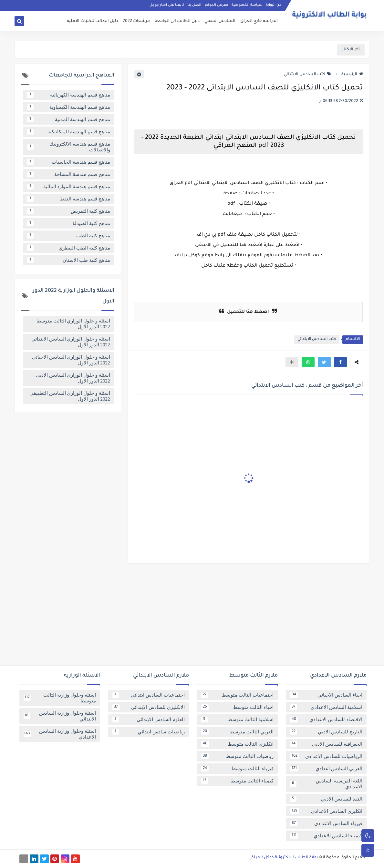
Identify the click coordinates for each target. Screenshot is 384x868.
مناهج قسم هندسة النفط (69, 199)
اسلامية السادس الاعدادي (326, 707)
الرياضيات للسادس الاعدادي (326, 756)
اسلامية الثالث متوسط (237, 720)
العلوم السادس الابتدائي (149, 720)
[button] (340, 362)
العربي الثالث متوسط (237, 732)
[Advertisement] (192, 617)
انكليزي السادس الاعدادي (326, 811)
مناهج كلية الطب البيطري (69, 248)
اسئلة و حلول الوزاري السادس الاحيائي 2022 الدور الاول (71, 360)
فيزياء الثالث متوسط (237, 769)
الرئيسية (352, 75)
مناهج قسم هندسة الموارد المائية (69, 187)
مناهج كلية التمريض (69, 211)
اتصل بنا (194, 5)
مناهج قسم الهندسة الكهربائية (69, 95)
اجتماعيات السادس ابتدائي (149, 695)
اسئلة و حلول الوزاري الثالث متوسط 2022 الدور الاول (73, 324)
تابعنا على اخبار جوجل (167, 5)
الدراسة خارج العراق (259, 21)
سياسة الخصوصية (247, 5)
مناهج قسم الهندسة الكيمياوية (69, 107)
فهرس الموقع (216, 5)
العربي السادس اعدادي (326, 769)
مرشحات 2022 (136, 21)
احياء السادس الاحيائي (326, 695)
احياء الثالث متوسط (237, 707)
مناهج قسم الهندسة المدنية (69, 119)
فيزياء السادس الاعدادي (326, 823)
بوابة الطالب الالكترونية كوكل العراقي (283, 858)
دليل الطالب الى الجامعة (177, 21)
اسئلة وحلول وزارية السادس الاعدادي (60, 734)
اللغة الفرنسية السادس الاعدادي (326, 784)
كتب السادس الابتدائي (307, 75)
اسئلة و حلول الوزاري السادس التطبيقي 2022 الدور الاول (70, 396)
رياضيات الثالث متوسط (237, 756)
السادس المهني (220, 21)
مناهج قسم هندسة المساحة (69, 174)
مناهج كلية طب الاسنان (69, 260)
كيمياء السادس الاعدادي (326, 836)
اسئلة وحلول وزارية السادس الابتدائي (60, 716)
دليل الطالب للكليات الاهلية (92, 21)
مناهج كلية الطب (69, 236)
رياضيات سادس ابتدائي (149, 732)
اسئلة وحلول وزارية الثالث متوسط (60, 698)
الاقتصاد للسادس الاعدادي (326, 720)
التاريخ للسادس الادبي (326, 732)
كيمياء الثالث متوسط (237, 781)
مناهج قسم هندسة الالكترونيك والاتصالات (69, 147)
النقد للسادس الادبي (326, 799)
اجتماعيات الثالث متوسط (237, 695)
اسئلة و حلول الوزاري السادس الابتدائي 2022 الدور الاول (71, 342)
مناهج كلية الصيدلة (69, 223)
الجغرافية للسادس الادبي (326, 744)
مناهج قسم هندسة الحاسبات (69, 162)
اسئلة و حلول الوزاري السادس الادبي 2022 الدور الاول (73, 378)
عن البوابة (274, 5)
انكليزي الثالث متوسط (237, 744)
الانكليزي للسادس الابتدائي (149, 707)
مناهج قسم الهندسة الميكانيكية (69, 132)
